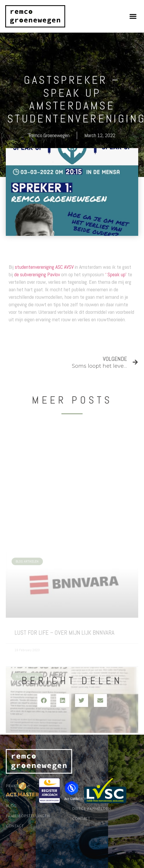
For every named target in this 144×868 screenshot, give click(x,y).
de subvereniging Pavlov (37, 274)
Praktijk (17, 769)
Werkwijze (84, 788)
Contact (15, 809)
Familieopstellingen (28, 799)
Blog (11, 789)
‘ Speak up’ (116, 274)
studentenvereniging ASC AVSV (44, 267)
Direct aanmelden (92, 798)
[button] (133, 16)
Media (12, 779)
